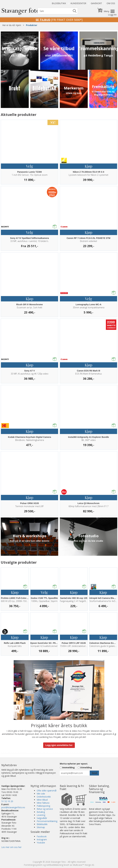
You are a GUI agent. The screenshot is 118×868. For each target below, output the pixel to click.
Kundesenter (78, 3)
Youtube (41, 843)
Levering (41, 815)
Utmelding (86, 767)
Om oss (111, 3)
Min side (41, 794)
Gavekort (96, 3)
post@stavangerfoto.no (13, 807)
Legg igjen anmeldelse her (59, 745)
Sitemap (41, 827)
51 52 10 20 (7, 801)
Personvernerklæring (47, 821)
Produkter (32, 25)
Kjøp (88, 166)
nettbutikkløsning (55, 865)
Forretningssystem (33, 865)
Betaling (41, 812)
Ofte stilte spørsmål (47, 791)
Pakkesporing (43, 806)
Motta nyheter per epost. (74, 764)
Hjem (18, 25)
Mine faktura (43, 803)
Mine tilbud (42, 800)
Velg (29, 166)
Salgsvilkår (42, 818)
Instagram (42, 839)
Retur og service (45, 809)
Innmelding (68, 767)
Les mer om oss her (11, 847)
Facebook (42, 836)
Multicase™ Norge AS (84, 865)
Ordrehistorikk (44, 797)
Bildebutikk (59, 3)
